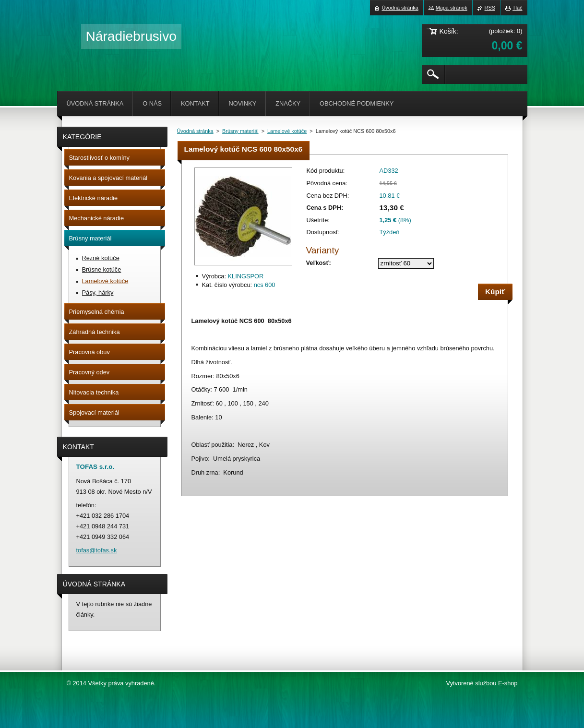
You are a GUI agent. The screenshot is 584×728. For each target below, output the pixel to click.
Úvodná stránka (195, 131)
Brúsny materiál (240, 131)
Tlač (518, 8)
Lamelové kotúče (287, 131)
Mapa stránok (452, 8)
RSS (490, 8)
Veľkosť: (319, 263)
